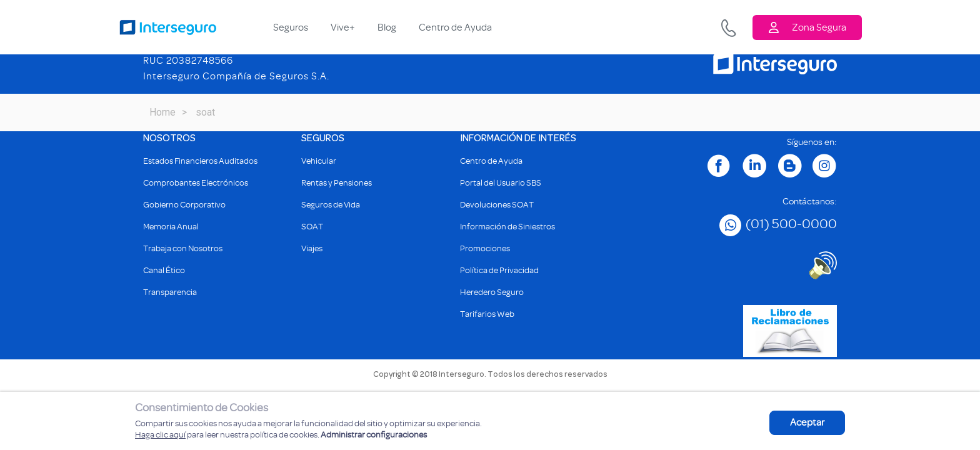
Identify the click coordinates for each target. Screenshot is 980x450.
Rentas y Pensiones (337, 183)
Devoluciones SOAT (497, 205)
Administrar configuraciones (374, 435)
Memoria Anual (171, 227)
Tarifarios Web (487, 314)
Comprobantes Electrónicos (196, 183)
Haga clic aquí (160, 435)
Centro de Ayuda (455, 27)
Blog (387, 27)
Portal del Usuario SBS (501, 183)
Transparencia (170, 292)
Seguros (291, 27)
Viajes (312, 248)
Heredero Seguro (492, 292)
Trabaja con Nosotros (183, 248)
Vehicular (319, 161)
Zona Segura (807, 27)
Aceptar (807, 422)
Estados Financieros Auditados (200, 161)
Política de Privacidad (499, 270)
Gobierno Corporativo (184, 205)
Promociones (485, 248)
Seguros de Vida (331, 205)
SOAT (312, 227)
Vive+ (343, 27)
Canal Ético (164, 270)
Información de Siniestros (507, 227)
